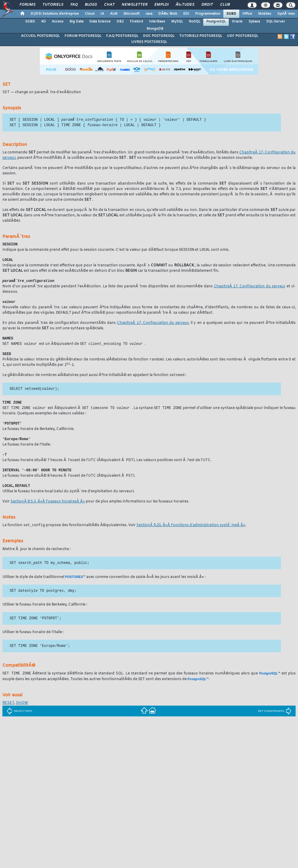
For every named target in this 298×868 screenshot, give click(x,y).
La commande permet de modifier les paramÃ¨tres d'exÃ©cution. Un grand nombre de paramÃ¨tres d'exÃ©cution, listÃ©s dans (121, 153)
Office (247, 14)
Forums (27, 5)
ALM (114, 14)
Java (149, 14)
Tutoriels (53, 5)
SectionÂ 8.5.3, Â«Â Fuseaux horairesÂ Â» (48, 508)
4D (43, 22)
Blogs (91, 5)
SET (6, 85)
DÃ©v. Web (168, 14)
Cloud (90, 14)
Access (58, 22)
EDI (186, 14)
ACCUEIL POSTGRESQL (40, 36)
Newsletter (134, 5)
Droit (207, 5)
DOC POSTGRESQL (159, 36)
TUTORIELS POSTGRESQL (201, 36)
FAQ (74, 5)
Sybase (254, 22)
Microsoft (131, 14)
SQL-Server (276, 22)
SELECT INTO (19, 718)
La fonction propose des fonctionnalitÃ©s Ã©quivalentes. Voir (69, 532)
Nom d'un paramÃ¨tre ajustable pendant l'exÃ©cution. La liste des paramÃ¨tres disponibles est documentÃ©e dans (108, 288)
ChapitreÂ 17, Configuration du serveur (250, 288)
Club (225, 5)
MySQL (177, 22)
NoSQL (195, 22)
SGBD (231, 14)
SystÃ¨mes (286, 14)
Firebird (136, 22)
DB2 (120, 22)
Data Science (100, 22)
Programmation (208, 14)
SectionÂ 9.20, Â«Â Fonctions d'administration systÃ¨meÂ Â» (191, 532)
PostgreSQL (216, 22)
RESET (8, 710)
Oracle (237, 22)
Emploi (161, 5)
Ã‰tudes (185, 5)
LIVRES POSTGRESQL (149, 42)
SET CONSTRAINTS (275, 718)
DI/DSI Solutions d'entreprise (55, 14)
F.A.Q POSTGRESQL (122, 36)
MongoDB (155, 29)
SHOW (22, 710)
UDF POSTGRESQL (243, 36)
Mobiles (265, 14)
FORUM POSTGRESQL (83, 36)
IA (102, 14)
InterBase (157, 22)
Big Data (76, 22)
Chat (109, 5)
